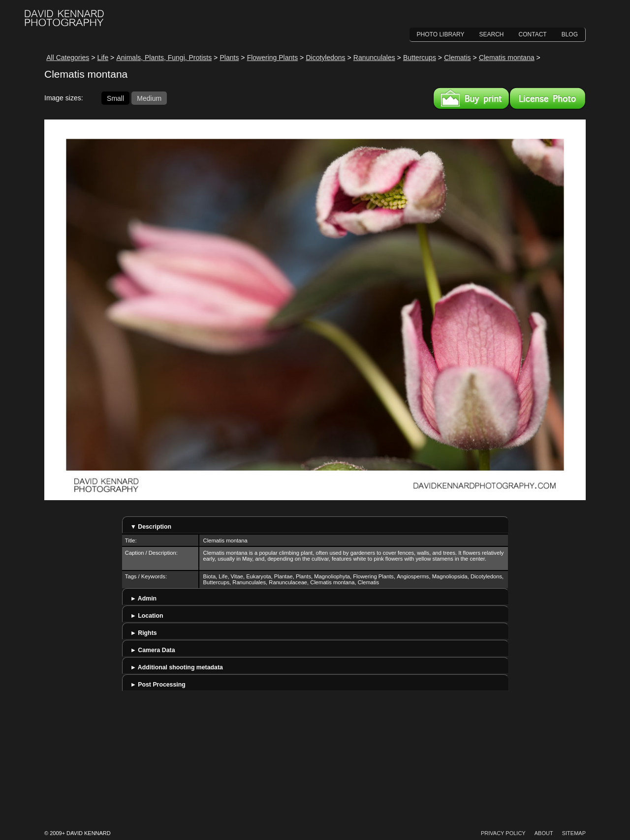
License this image (548, 98)
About (544, 833)
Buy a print (471, 98)
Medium (149, 98)
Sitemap (574, 833)
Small (115, 98)
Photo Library (441, 34)
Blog (570, 34)
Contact (533, 34)
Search (492, 34)
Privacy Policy (503, 833)
